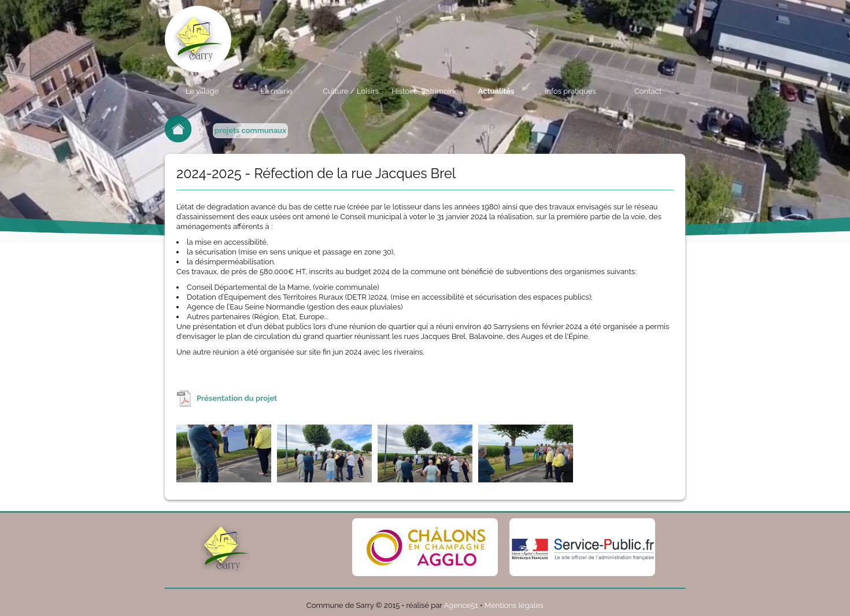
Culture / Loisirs (351, 91)
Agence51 (461, 605)
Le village (202, 91)
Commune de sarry (198, 39)
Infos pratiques (570, 91)
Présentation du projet (237, 398)
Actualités (496, 91)
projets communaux (250, 130)
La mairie (277, 91)
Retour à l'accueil (178, 129)
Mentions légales (514, 605)
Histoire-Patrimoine (425, 91)
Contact (648, 91)
